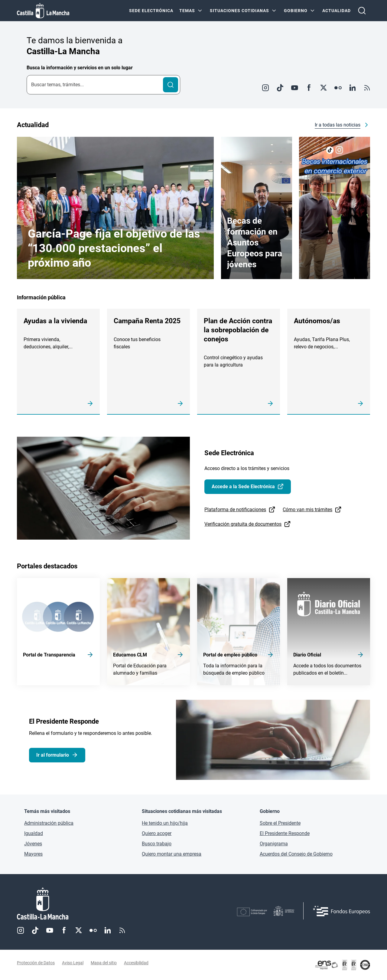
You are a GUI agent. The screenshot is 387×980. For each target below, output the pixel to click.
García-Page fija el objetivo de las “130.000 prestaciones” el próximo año (114, 248)
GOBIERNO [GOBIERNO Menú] (296, 11)
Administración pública (49, 823)
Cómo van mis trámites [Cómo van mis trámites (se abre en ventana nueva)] (307, 510)
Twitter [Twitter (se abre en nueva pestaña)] (79, 930)
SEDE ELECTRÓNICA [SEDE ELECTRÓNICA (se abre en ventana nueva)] (151, 11)
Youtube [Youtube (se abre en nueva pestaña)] (50, 930)
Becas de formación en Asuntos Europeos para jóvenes (255, 243)
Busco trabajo (157, 844)
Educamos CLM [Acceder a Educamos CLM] (130, 655)
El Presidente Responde (285, 833)
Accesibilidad (136, 963)
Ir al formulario (53, 755)
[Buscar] (171, 85)
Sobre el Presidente (280, 823)
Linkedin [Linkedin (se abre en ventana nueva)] (353, 88)
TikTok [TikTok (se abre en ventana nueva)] (280, 88)
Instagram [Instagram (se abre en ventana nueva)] (265, 88)
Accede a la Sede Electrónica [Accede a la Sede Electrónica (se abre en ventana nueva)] (243, 487)
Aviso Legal (73, 963)
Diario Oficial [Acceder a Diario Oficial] (307, 655)
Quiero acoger (157, 833)
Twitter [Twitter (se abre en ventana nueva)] (324, 88)
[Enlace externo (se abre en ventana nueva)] (335, 208)
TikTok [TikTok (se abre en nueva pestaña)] (35, 930)
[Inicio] (99, 904)
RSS (367, 88)
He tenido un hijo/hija (165, 823)
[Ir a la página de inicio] (43, 11)
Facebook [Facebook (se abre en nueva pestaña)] (64, 930)
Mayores (33, 854)
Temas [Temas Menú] (187, 11)
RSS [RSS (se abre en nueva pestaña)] (122, 930)
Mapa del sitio (104, 963)
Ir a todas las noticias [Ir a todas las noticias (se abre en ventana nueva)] (338, 125)
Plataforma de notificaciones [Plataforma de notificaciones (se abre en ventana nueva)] (235, 510)
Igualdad (34, 833)
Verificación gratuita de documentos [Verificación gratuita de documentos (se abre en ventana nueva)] (243, 524)
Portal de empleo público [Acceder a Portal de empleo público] (230, 655)
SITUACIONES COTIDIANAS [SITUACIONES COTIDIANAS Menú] (239, 11)
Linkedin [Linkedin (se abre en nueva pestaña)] (108, 930)
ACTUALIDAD (337, 11)
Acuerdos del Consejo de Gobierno (296, 854)
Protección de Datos (36, 963)
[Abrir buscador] (362, 11)
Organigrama (274, 844)
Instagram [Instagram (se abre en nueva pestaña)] (21, 930)
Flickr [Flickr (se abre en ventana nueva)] (338, 88)
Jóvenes (33, 844)
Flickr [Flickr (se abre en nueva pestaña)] (93, 930)
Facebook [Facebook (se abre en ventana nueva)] (309, 88)
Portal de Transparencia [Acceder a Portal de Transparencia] (49, 655)
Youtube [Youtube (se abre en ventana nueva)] (294, 88)
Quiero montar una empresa (172, 854)
